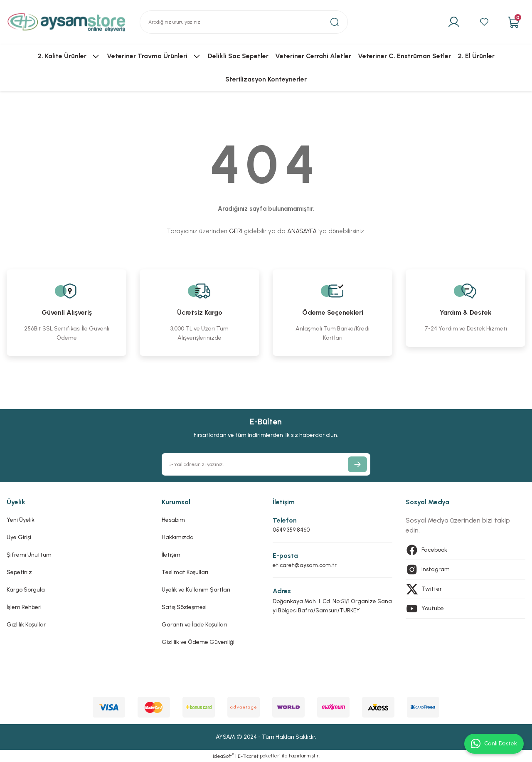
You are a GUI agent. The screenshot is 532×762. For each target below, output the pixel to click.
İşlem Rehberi (24, 607)
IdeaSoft (223, 756)
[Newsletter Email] (266, 464)
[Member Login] (452, 22)
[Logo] (66, 22)
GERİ (236, 231)
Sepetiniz (19, 572)
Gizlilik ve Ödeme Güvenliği (198, 642)
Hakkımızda (178, 537)
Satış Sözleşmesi (184, 607)
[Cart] (513, 22)
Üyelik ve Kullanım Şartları (196, 590)
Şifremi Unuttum (29, 555)
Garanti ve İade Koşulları (194, 625)
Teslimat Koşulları (185, 572)
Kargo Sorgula (26, 590)
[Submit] (357, 464)
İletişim (171, 555)
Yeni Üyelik (21, 520)
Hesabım (173, 520)
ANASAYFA (302, 231)
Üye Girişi (19, 537)
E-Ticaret (248, 756)
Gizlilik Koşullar (26, 625)
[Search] (244, 22)
